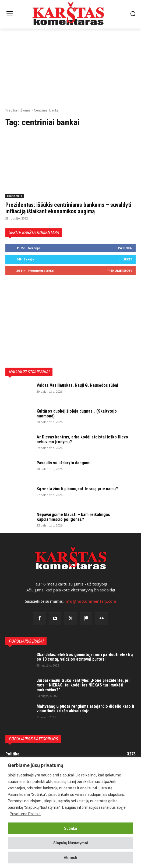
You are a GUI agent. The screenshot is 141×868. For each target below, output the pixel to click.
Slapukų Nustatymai (71, 843)
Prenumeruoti (119, 271)
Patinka (125, 248)
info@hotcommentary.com (90, 601)
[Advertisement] (70, 68)
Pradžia (11, 110)
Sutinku (70, 828)
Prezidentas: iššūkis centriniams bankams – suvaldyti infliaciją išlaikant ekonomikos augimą (68, 208)
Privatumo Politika (25, 814)
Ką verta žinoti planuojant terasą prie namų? (77, 489)
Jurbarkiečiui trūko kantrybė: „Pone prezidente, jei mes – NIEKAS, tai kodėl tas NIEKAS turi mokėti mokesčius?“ (83, 685)
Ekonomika (15, 196)
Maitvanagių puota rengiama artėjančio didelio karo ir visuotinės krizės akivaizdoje (86, 709)
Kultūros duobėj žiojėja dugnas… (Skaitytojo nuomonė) (77, 414)
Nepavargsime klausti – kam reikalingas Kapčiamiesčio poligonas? (73, 517)
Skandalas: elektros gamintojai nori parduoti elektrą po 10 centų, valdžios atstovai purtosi (85, 657)
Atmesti (70, 857)
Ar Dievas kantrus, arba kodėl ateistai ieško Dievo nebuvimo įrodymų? (82, 439)
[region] (70, 813)
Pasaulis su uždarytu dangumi (64, 463)
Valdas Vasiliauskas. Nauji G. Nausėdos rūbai (77, 385)
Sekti (128, 259)
